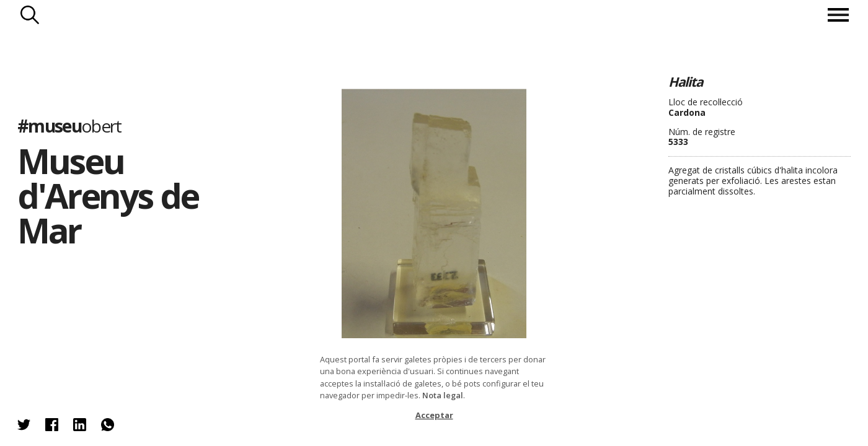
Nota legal (443, 395)
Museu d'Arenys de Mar (108, 195)
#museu (69, 126)
